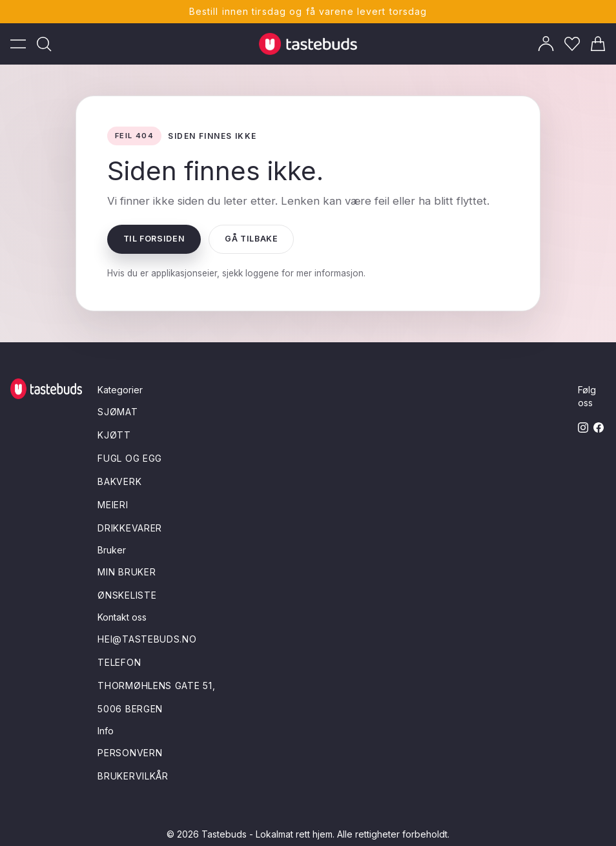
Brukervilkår (133, 776)
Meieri (113, 505)
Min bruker (127, 572)
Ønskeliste (127, 595)
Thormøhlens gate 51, (156, 686)
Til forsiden (154, 239)
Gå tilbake (251, 239)
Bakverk (119, 481)
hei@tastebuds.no (147, 639)
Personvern (130, 753)
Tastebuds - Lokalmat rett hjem (267, 834)
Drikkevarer (130, 528)
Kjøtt (114, 435)
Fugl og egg (130, 458)
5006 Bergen (130, 709)
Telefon (119, 662)
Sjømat (118, 412)
